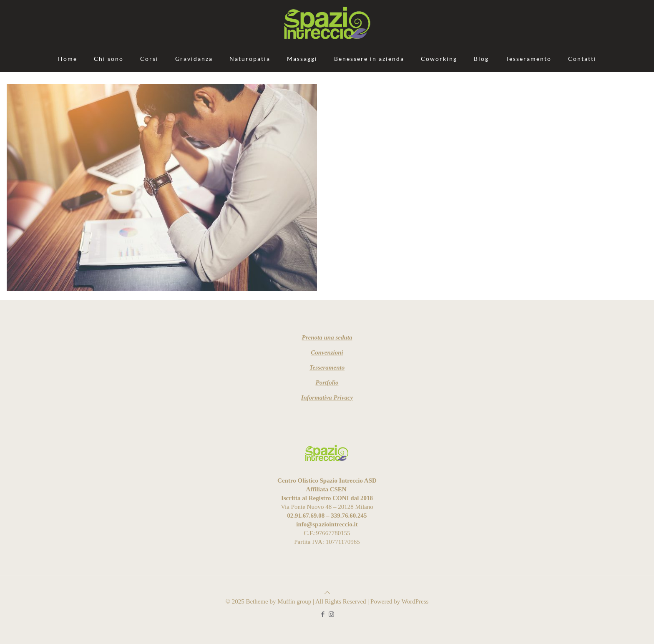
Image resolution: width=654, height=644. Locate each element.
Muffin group (294, 601)
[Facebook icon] (323, 614)
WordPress (415, 601)
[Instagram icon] (331, 614)
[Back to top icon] (327, 593)
